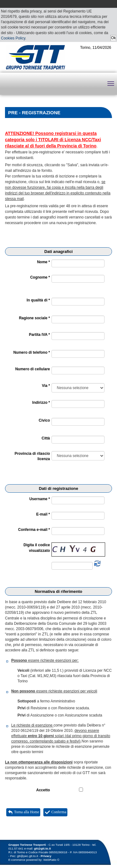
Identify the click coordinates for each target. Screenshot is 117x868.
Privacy (46, 856)
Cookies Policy (13, 38)
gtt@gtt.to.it (42, 848)
